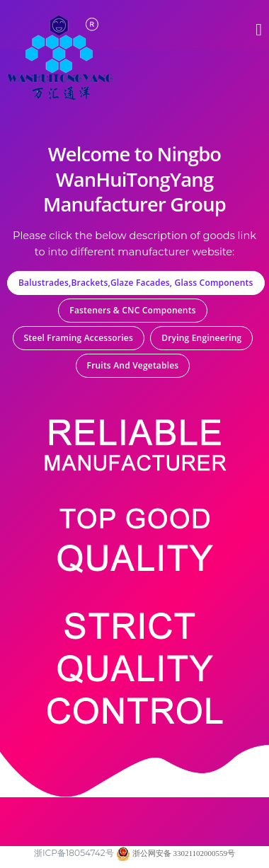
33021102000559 (199, 853)
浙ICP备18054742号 (74, 853)
